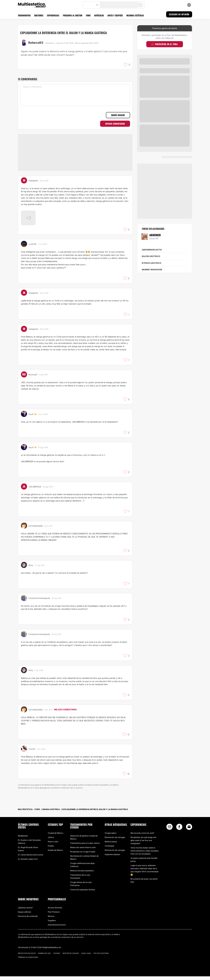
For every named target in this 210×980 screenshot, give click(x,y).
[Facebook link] (179, 831)
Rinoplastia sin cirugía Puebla (83, 855)
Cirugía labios (111, 837)
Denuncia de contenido (28, 920)
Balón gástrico (151, 256)
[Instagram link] (169, 831)
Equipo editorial (24, 916)
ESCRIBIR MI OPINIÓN (179, 14)
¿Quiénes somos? (25, 911)
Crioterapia (109, 850)
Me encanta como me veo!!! (142, 837)
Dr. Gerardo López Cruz (28, 863)
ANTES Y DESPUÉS (115, 15)
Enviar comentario (115, 124)
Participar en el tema (165, 44)
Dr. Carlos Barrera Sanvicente (30, 858)
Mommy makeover (152, 270)
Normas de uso (44, 957)
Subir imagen (118, 115)
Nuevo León (53, 845)
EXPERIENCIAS (53, 15)
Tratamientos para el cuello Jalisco (85, 847)
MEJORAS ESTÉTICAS (135, 15)
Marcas (51, 920)
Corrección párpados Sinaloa (83, 893)
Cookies (57, 957)
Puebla (51, 850)
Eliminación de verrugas (115, 841)
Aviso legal (86, 957)
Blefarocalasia (111, 845)
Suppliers (52, 924)
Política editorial (101, 957)
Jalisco (51, 841)
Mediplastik (23, 839)
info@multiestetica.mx (51, 951)
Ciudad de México (56, 837)
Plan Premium (54, 916)
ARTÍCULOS (99, 15)
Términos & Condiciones (28, 961)
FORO (88, 15)
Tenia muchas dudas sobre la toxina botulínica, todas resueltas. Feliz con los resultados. (145, 854)
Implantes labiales (112, 858)
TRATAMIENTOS (24, 15)
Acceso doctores (55, 911)
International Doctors (57, 928)
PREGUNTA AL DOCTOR (73, 15)
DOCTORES (39, 15)
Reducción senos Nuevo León (83, 851)
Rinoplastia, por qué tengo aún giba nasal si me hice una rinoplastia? (143, 844)
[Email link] (189, 830)
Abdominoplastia (152, 250)
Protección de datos (27, 957)
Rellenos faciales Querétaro (82, 874)
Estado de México (55, 854)
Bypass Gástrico (152, 263)
